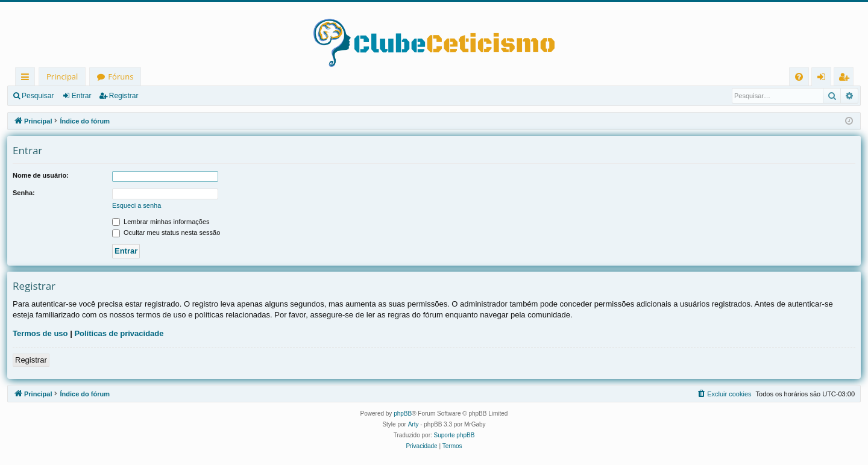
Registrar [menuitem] (846, 79)
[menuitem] (799, 77)
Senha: (24, 193)
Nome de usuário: (41, 175)
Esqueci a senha (137, 205)
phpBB (403, 414)
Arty (414, 424)
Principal (62, 76)
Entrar (82, 96)
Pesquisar (38, 96)
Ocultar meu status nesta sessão (166, 232)
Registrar (124, 96)
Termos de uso (40, 333)
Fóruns (121, 76)
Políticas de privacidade (119, 333)
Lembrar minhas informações (161, 222)
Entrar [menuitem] (824, 79)
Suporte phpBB (454, 435)
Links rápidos (27, 79)
